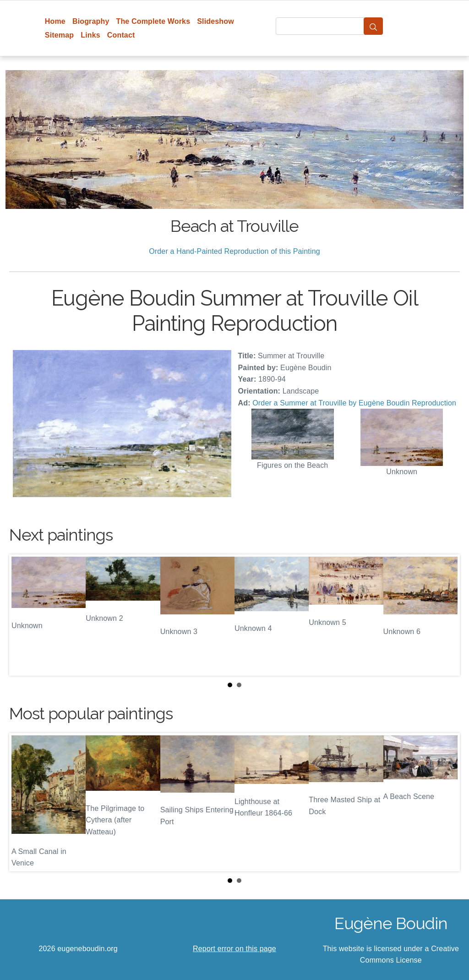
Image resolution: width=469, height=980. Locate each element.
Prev (23, 615)
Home (55, 21)
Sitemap (59, 35)
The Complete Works (153, 21)
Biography (91, 21)
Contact (121, 35)
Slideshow (215, 21)
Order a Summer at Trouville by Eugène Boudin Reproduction (354, 403)
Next (446, 615)
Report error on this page (234, 949)
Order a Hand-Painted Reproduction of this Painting (234, 251)
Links (90, 35)
